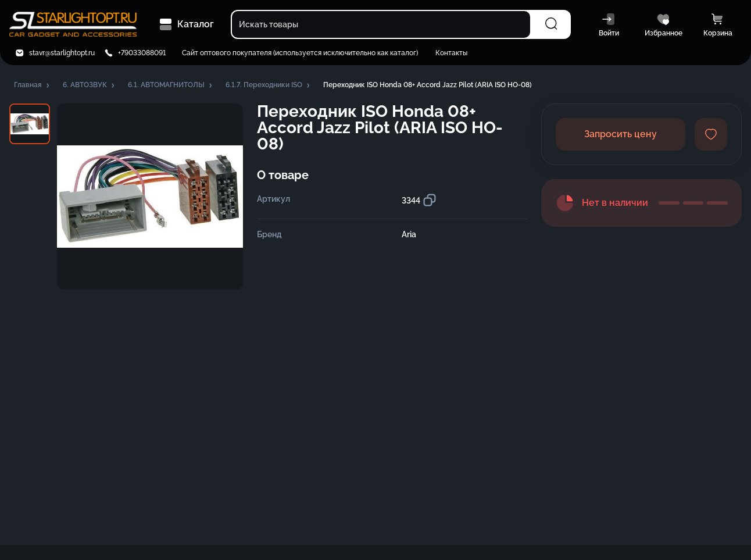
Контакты (451, 53)
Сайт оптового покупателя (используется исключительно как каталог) (300, 53)
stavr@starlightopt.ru (62, 53)
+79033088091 (142, 53)
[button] (33, 85)
